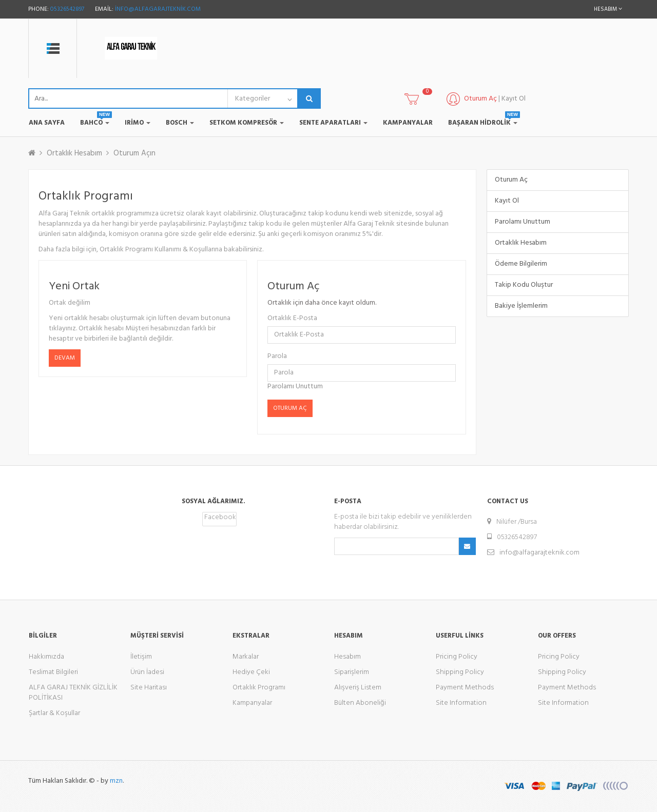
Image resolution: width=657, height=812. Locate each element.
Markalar (246, 657)
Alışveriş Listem (358, 688)
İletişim (141, 657)
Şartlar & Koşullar (54, 713)
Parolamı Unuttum (295, 387)
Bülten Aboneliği (360, 703)
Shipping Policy (460, 672)
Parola (277, 357)
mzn (116, 781)
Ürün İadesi (147, 672)
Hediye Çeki (251, 672)
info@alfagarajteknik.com (158, 9)
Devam (65, 358)
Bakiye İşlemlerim (521, 306)
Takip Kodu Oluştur (524, 285)
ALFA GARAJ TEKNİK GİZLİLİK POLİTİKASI (73, 693)
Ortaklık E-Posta (292, 319)
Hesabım (347, 657)
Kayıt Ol (514, 99)
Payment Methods (465, 688)
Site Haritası (149, 688)
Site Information (461, 703)
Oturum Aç (511, 180)
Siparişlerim (352, 672)
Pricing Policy (457, 657)
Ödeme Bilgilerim (521, 264)
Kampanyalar (252, 703)
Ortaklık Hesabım (74, 153)
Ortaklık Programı (259, 688)
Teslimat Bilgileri (53, 672)
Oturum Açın (134, 153)
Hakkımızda (46, 657)
